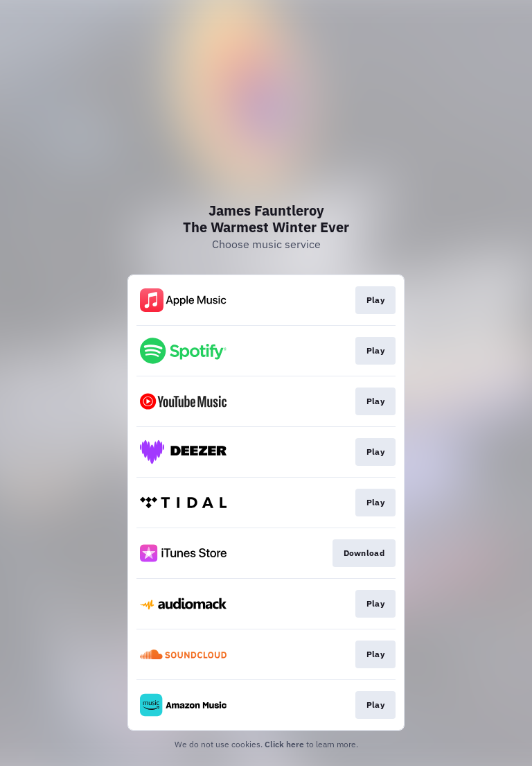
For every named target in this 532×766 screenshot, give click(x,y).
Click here (284, 744)
